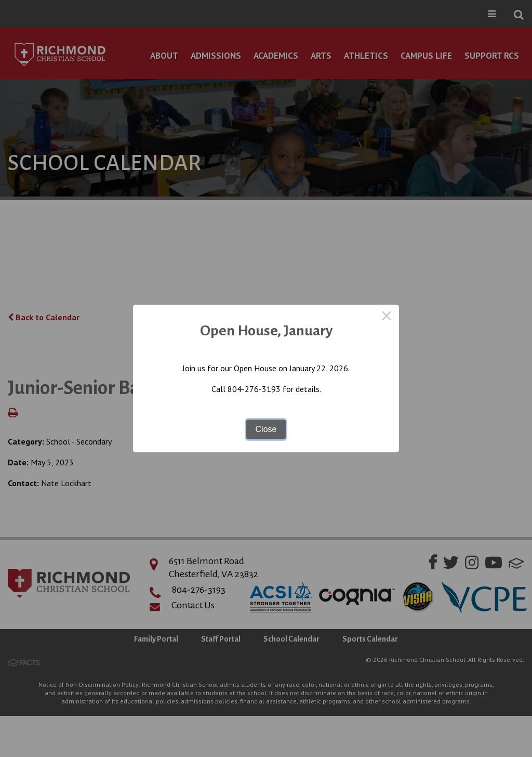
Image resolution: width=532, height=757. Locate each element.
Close (266, 429)
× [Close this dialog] (387, 317)
